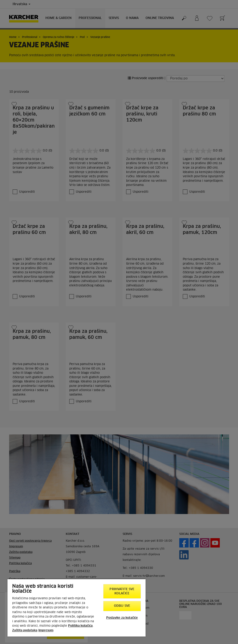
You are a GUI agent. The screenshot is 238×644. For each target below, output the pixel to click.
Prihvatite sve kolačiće (122, 591)
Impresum (46, 631)
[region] (77, 608)
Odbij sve (122, 606)
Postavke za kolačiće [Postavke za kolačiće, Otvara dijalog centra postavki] (122, 618)
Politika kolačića (80, 626)
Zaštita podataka (25, 631)
